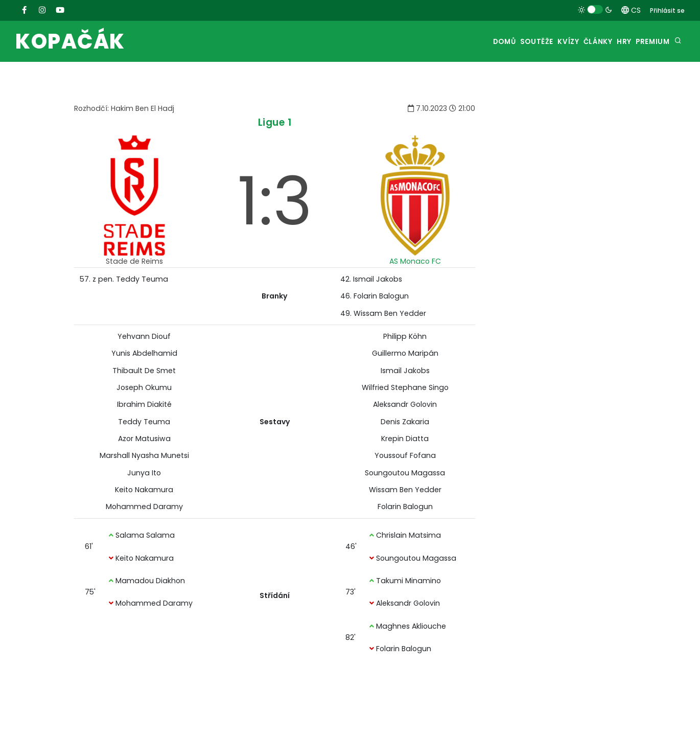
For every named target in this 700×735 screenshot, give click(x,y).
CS (631, 10)
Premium (649, 42)
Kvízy (540, 42)
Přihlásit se (667, 10)
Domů (460, 42)
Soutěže (500, 42)
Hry (612, 42)
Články (578, 42)
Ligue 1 (275, 122)
